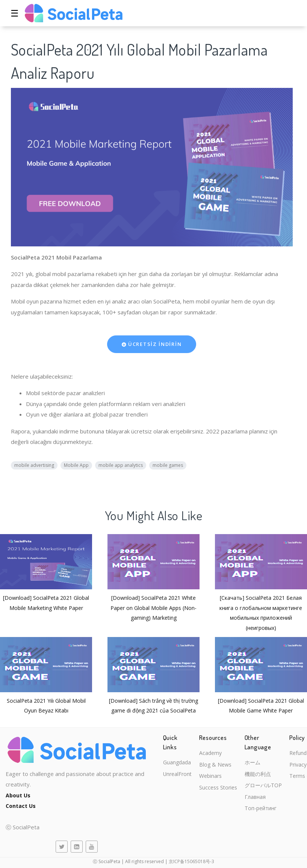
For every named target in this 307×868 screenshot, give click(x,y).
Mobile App (76, 465)
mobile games (168, 465)
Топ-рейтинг (267, 812)
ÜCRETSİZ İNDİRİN (152, 344)
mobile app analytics (121, 465)
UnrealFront (178, 766)
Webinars (214, 778)
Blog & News (218, 766)
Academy (213, 753)
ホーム (258, 763)
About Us (19, 795)
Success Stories (222, 790)
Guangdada (178, 753)
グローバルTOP (270, 787)
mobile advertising (34, 465)
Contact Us (22, 806)
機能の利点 (264, 775)
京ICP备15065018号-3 (191, 861)
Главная (260, 800)
